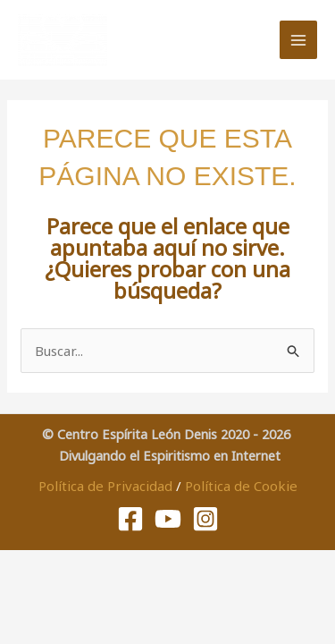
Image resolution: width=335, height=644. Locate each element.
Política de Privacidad (105, 486)
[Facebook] (130, 519)
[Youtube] (168, 519)
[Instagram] (205, 519)
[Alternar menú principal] (299, 40)
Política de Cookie (241, 486)
